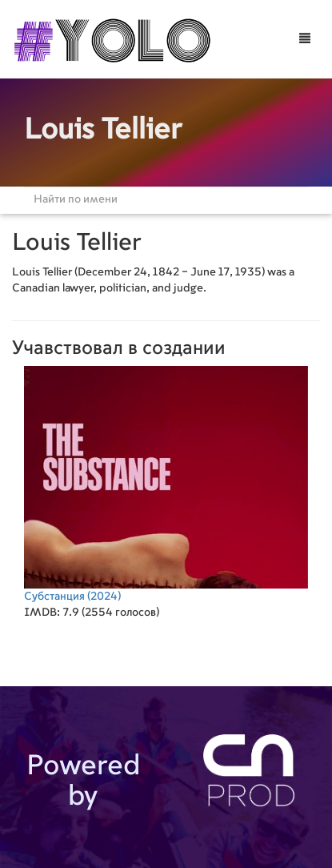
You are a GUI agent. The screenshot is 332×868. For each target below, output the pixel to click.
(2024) (166, 484)
